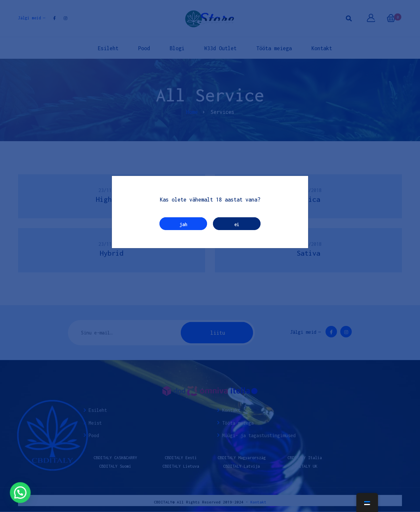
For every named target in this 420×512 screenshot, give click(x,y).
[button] (14, 495)
